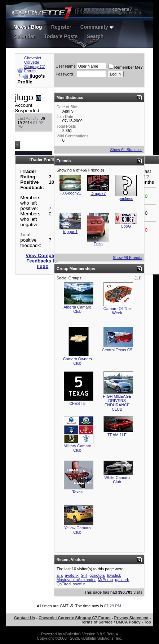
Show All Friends (128, 257)
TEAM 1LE (117, 435)
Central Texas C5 (117, 350)
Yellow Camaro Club (78, 530)
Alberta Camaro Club (77, 309)
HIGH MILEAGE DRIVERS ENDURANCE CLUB (117, 403)
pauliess (126, 198)
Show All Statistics (126, 150)
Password (64, 74)
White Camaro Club (117, 480)
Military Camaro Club (77, 448)
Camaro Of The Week (117, 311)
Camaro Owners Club (78, 361)
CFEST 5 (77, 403)
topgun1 (70, 232)
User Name (66, 66)
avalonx (72, 575)
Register (61, 27)
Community (97, 27)
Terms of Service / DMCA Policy (111, 622)
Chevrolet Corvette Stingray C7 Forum (34, 64)
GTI (84, 575)
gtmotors (97, 575)
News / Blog (28, 27)
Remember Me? (126, 67)
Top (147, 622)
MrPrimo (106, 580)
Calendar (24, 36)
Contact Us (25, 618)
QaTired (64, 584)
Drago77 (98, 193)
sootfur (79, 584)
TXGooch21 (70, 193)
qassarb (122, 580)
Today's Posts (61, 36)
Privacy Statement (131, 618)
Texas (77, 492)
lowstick (114, 575)
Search (95, 36)
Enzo (98, 244)
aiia (60, 575)
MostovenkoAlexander (76, 580)
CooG (126, 226)
